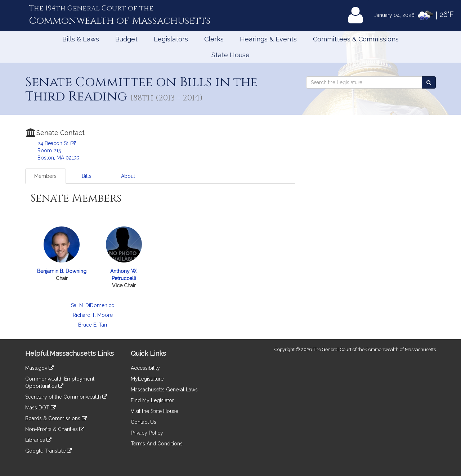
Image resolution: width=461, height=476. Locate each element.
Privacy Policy (147, 433)
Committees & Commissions (356, 39)
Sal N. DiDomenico (93, 305)
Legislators (171, 39)
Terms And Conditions (157, 444)
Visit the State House (155, 411)
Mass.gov (39, 368)
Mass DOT (41, 408)
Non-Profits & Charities (55, 429)
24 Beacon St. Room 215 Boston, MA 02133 (59, 151)
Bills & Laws (81, 39)
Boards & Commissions (56, 418)
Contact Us (144, 422)
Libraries (38, 440)
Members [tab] (45, 176)
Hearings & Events (268, 39)
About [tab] (128, 176)
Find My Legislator (152, 400)
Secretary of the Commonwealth (66, 397)
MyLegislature (147, 379)
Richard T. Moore (93, 315)
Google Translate (49, 451)
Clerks (214, 39)
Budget (126, 39)
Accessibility (145, 368)
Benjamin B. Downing (62, 271)
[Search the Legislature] (429, 82)
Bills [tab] (87, 176)
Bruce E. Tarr (93, 325)
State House (230, 55)
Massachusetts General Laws (164, 390)
